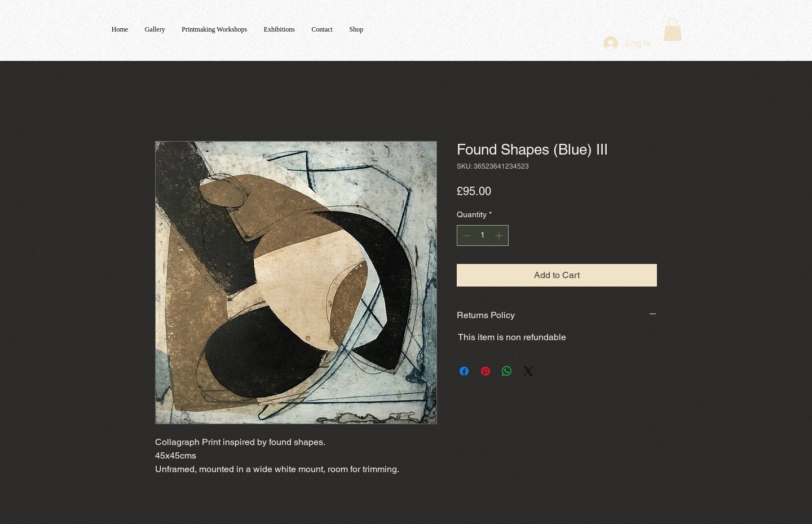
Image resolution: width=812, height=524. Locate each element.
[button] (673, 30)
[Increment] (500, 235)
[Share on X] (528, 371)
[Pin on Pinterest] (486, 371)
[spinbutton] (483, 235)
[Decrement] (465, 235)
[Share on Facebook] (464, 371)
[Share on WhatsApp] (507, 371)
